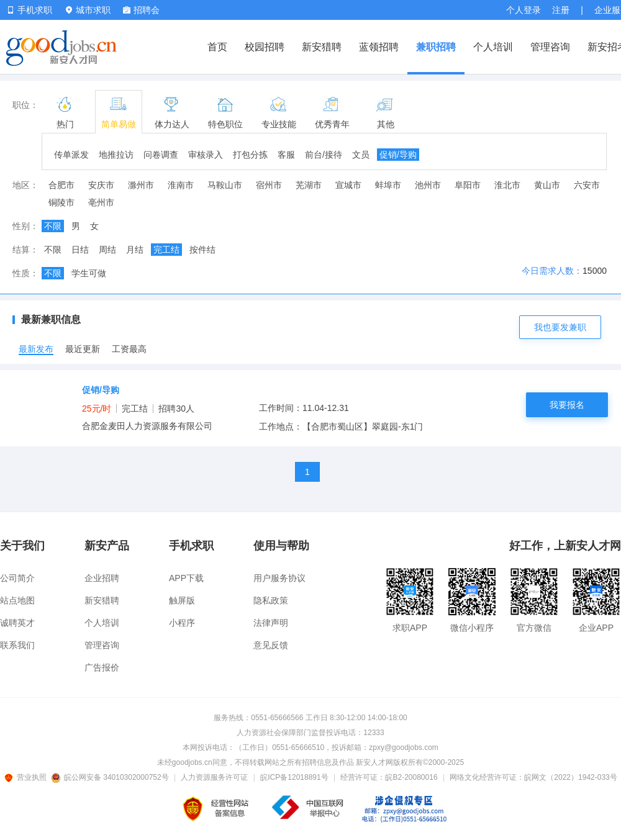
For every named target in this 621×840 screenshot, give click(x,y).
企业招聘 (102, 578)
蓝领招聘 (379, 47)
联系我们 (17, 645)
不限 (53, 226)
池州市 (428, 185)
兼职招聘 (436, 47)
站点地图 (17, 600)
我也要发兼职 (560, 327)
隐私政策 (271, 600)
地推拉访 (116, 155)
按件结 (202, 250)
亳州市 (101, 202)
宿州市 (269, 185)
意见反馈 (271, 645)
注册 (561, 10)
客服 (286, 155)
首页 (217, 47)
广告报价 (102, 667)
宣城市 (348, 185)
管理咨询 (550, 47)
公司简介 (17, 578)
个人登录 (524, 10)
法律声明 (271, 623)
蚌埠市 (388, 185)
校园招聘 (265, 47)
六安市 (587, 185)
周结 (107, 250)
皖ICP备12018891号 (294, 777)
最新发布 (36, 349)
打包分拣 (250, 155)
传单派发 (71, 155)
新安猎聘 (322, 47)
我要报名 (567, 405)
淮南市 (181, 185)
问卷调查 (161, 155)
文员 (361, 155)
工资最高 (129, 349)
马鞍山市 (225, 185)
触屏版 (182, 600)
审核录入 (206, 155)
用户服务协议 (279, 578)
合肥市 (61, 185)
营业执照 (27, 777)
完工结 (166, 250)
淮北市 (507, 185)
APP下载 (186, 578)
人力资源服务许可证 (214, 777)
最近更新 (83, 349)
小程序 (182, 623)
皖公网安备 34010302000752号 (111, 777)
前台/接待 (324, 155)
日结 (80, 250)
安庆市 (101, 185)
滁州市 (141, 185)
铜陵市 (61, 202)
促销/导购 (398, 155)
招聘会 (141, 10)
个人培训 (493, 47)
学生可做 (89, 273)
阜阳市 (468, 185)
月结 (135, 250)
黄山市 (547, 185)
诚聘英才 (17, 623)
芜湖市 (309, 185)
